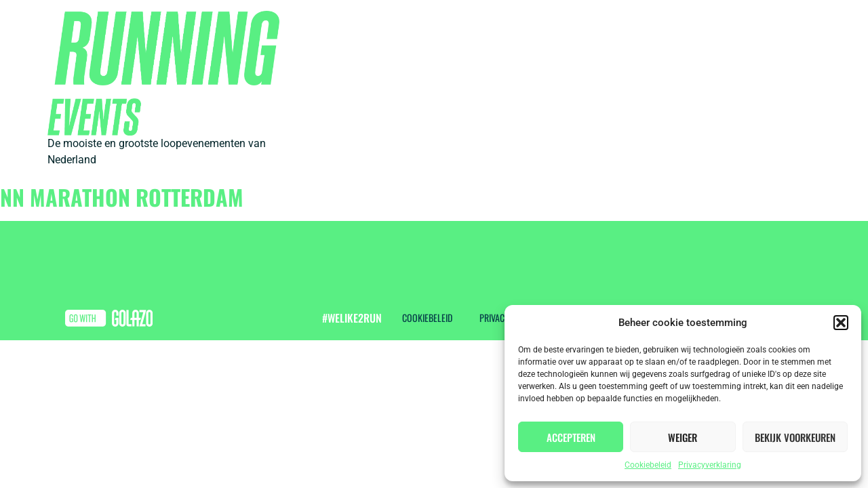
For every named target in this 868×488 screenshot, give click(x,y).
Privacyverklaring (710, 465)
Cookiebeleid (648, 465)
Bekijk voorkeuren (795, 437)
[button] (841, 323)
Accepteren (571, 437)
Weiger (683, 437)
